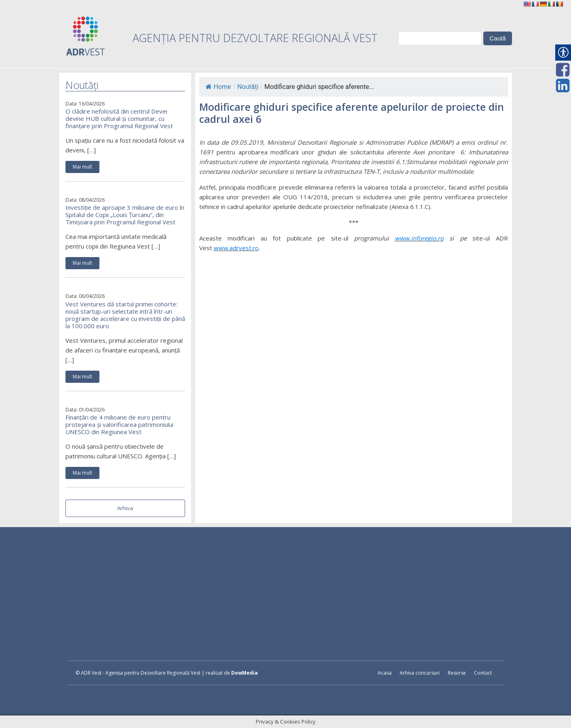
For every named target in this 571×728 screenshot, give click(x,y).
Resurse (457, 673)
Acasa (385, 673)
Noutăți (248, 87)
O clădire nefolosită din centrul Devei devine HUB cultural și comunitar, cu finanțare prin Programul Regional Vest (119, 118)
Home (218, 87)
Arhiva (125, 508)
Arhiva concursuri (420, 673)
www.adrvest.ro (236, 248)
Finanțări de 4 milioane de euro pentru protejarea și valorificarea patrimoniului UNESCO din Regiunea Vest (119, 424)
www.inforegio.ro (419, 238)
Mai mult (82, 167)
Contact (483, 673)
